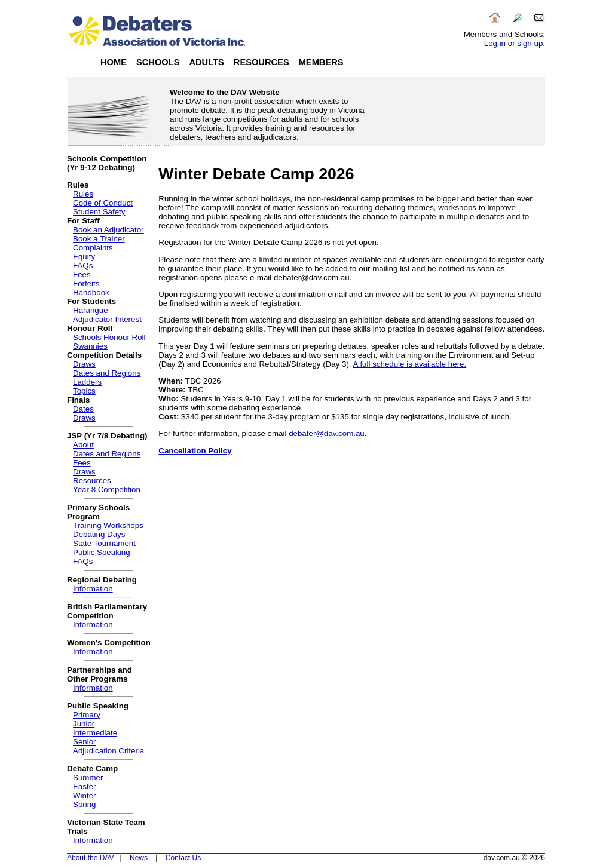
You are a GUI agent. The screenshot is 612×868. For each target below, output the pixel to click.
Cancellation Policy (195, 451)
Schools (158, 62)
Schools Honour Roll (109, 337)
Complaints (93, 248)
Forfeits (86, 283)
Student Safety (99, 212)
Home (114, 62)
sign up (530, 43)
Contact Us (183, 858)
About (83, 445)
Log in (495, 43)
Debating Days (99, 534)
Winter (85, 795)
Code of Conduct (103, 203)
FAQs (83, 266)
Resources (261, 62)
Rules (83, 194)
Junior (84, 724)
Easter (85, 786)
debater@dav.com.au (327, 433)
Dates (83, 409)
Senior (85, 742)
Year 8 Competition (107, 490)
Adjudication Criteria (108, 751)
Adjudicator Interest (107, 319)
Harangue (91, 310)
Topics (84, 391)
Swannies (90, 346)
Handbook (91, 292)
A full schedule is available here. (410, 364)
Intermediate (95, 733)
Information (93, 589)
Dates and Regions (107, 373)
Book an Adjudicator (108, 230)
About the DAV (91, 858)
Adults (206, 62)
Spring (85, 804)
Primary (87, 715)
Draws (84, 364)
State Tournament (104, 543)
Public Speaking (102, 552)
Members (321, 62)
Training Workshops (108, 525)
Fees (82, 274)
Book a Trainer (99, 239)
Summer (88, 777)
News (139, 858)
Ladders (87, 382)
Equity (84, 257)
